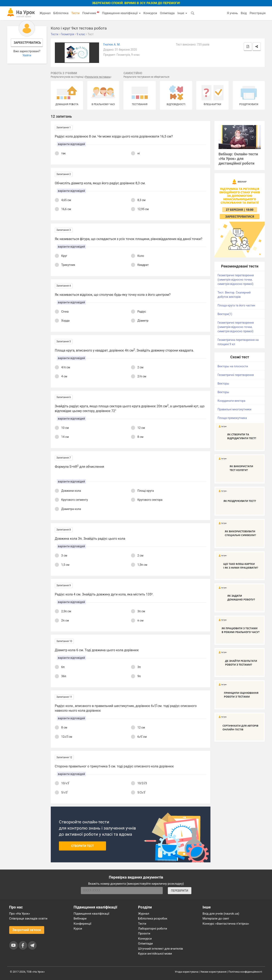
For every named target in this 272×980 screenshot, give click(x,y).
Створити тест (83, 846)
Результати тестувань (98, 77)
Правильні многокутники (234, 409)
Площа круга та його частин (236, 305)
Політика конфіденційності (245, 972)
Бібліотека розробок (153, 919)
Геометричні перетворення (236, 375)
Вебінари (80, 919)
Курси (78, 929)
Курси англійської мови (155, 954)
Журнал (45, 13)
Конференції (83, 924)
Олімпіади (146, 944)
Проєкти (144, 933)
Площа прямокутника (232, 418)
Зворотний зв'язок (27, 930)
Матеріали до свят (216, 919)
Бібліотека (61, 13)
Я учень (232, 13)
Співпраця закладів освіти (28, 919)
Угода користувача (187, 972)
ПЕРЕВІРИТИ (179, 891)
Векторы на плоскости (233, 366)
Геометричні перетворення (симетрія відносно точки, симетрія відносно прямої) (236, 280)
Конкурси (150, 13)
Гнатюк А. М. (112, 44)
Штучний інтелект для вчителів (161, 949)
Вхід (244, 13)
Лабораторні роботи (153, 929)
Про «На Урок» (20, 914)
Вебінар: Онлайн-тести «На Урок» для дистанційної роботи (238, 159)
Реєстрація (258, 13)
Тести (75, 13)
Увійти (27, 55)
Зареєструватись (27, 43)
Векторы (223, 384)
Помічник (91, 13)
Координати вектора (231, 401)
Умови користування (213, 972)
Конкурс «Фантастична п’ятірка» (226, 924)
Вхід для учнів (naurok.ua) (221, 914)
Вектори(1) (225, 314)
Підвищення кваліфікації (121, 13)
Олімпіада (167, 13)
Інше (182, 13)
